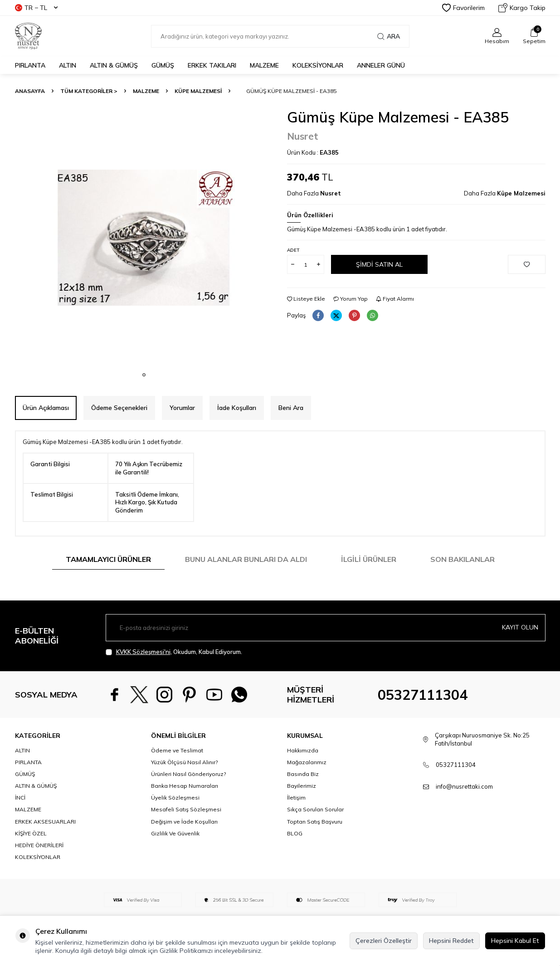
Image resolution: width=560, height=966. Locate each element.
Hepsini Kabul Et (515, 941)
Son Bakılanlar (463, 559)
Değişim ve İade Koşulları (184, 822)
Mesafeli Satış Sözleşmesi (186, 809)
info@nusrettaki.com (464, 786)
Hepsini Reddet (451, 941)
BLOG (295, 833)
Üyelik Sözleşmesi (175, 798)
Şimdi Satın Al (379, 264)
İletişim (296, 798)
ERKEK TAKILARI (212, 65)
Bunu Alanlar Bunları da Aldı (246, 559)
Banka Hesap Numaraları (185, 786)
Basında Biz (303, 774)
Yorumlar (182, 408)
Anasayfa (30, 91)
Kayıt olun (520, 627)
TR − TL (36, 8)
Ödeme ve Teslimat (177, 750)
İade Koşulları (237, 408)
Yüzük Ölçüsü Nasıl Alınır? (184, 762)
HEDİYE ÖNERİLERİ (39, 845)
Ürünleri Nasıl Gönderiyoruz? (188, 774)
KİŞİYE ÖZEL (31, 833)
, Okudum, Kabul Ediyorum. (174, 652)
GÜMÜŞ (163, 65)
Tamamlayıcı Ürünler (108, 559)
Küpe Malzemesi (198, 91)
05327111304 (423, 695)
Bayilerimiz (302, 786)
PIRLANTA (30, 65)
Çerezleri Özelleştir (384, 941)
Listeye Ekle (306, 299)
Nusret (303, 136)
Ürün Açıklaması (46, 408)
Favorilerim (463, 8)
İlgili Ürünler (369, 559)
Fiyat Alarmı (395, 299)
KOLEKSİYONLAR (318, 65)
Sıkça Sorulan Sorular (315, 809)
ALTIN (68, 65)
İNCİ (20, 798)
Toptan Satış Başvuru (315, 822)
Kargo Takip (522, 8)
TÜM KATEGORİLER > (89, 91)
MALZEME (264, 65)
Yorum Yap (351, 299)
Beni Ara (291, 408)
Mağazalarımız (307, 762)
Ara (389, 36)
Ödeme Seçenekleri (119, 408)
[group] (144, 238)
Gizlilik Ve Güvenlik (175, 833)
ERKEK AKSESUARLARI (45, 822)
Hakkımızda (303, 750)
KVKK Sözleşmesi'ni (143, 652)
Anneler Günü (381, 65)
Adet (293, 250)
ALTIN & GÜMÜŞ (114, 65)
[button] (144, 375)
